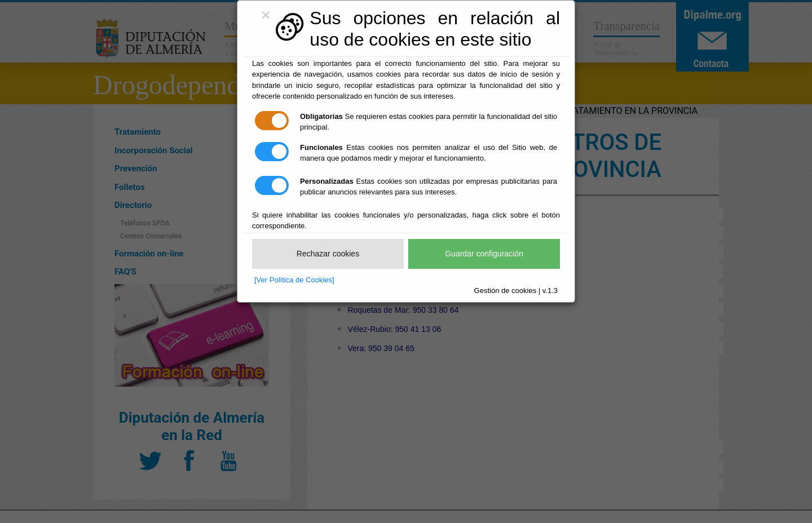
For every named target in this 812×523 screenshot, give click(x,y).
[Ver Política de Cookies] (294, 280)
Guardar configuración (484, 254)
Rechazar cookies (328, 254)
